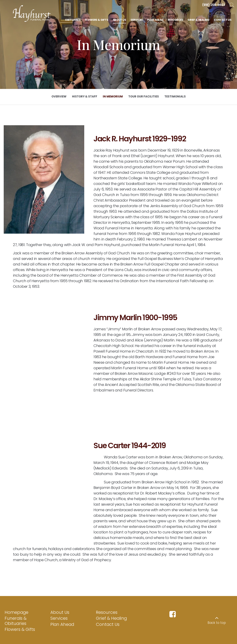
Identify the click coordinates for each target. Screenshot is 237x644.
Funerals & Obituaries (16, 607)
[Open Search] (232, 5)
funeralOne (225, 638)
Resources (107, 598)
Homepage (16, 598)
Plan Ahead (62, 610)
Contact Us (108, 610)
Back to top (217, 609)
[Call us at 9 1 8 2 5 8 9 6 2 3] (213, 5)
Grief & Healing (111, 604)
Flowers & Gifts (20, 615)
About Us (60, 598)
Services (59, 604)
